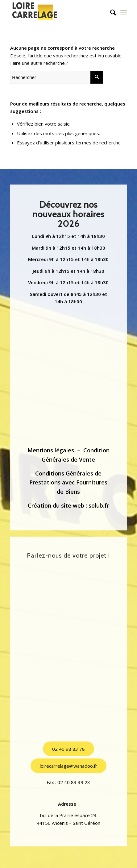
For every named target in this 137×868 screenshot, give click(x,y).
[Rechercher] (110, 12)
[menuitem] (110, 12)
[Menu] (124, 12)
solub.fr (99, 505)
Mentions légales (51, 450)
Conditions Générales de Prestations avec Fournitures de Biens (68, 482)
